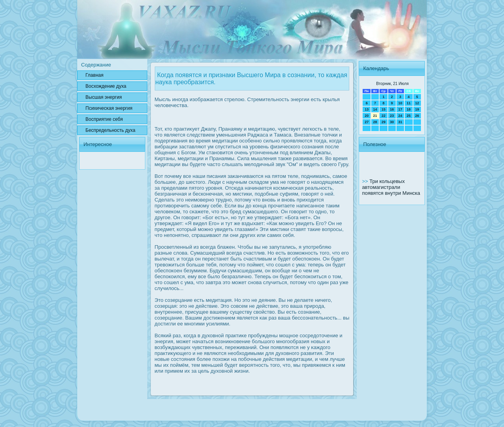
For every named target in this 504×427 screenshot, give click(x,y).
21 (375, 116)
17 (400, 109)
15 (384, 109)
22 (384, 116)
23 (392, 116)
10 (400, 103)
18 (409, 109)
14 (375, 109)
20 (367, 116)
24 (400, 116)
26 (417, 116)
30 (392, 122)
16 (392, 109)
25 (409, 116)
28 (375, 122)
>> (366, 181)
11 (409, 103)
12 (417, 103)
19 (417, 109)
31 (400, 122)
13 (367, 109)
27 (367, 122)
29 (384, 122)
